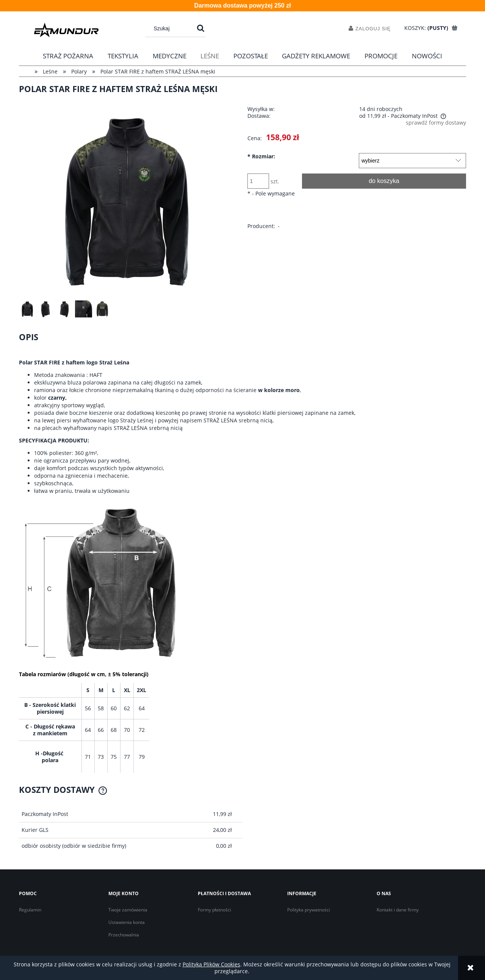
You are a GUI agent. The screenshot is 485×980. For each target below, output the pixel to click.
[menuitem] (68, 56)
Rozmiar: (261, 156)
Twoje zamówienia (128, 910)
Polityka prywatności (309, 910)
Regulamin (30, 910)
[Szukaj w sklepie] (172, 28)
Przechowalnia (124, 935)
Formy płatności (214, 910)
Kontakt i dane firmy (398, 910)
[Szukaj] (201, 28)
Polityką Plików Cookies (211, 964)
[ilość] (258, 181)
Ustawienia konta (127, 922)
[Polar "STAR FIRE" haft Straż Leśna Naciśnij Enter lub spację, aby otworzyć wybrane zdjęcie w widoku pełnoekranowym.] (128, 200)
